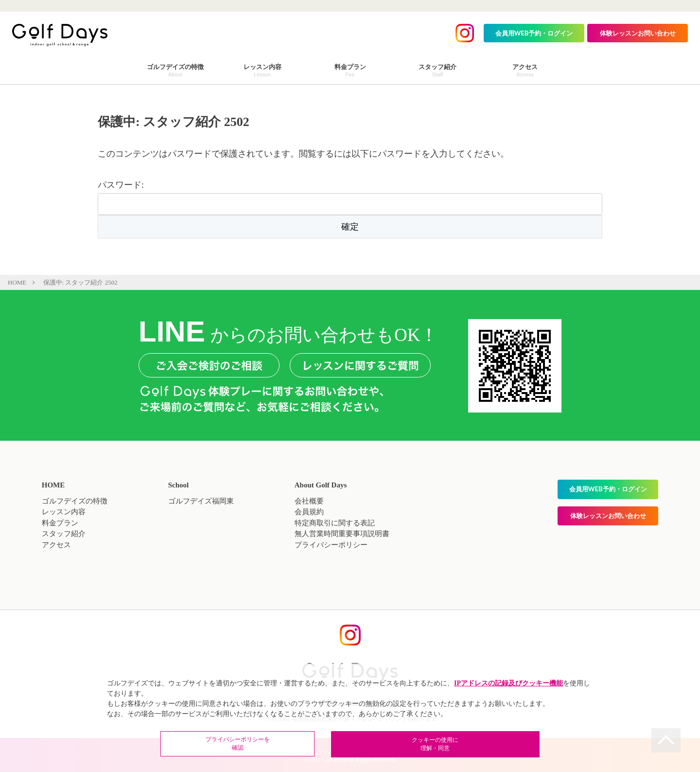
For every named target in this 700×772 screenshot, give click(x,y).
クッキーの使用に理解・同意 (413, 745)
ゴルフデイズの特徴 (75, 501)
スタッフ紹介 (64, 534)
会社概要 (309, 501)
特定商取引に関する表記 (335, 523)
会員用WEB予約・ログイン (534, 33)
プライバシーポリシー (331, 545)
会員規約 (309, 512)
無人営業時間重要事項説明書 (342, 534)
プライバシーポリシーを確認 (287, 745)
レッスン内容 (64, 512)
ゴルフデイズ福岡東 (201, 501)
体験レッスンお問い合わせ (638, 33)
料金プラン (60, 523)
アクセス (56, 545)
